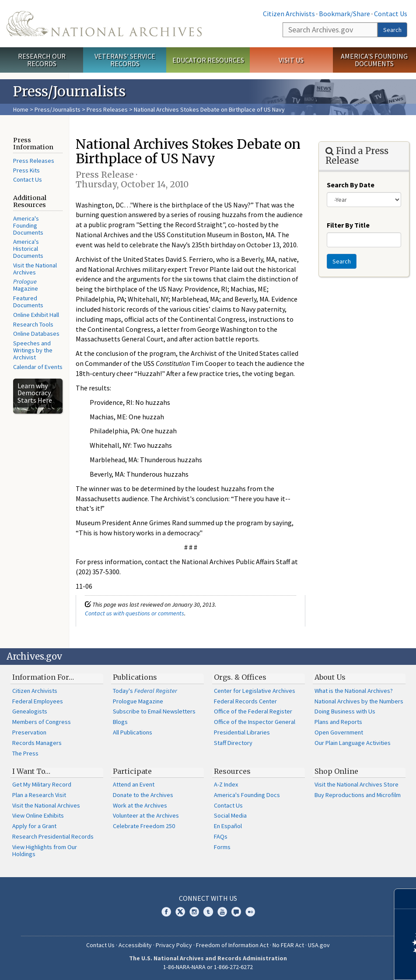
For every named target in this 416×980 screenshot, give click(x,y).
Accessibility (135, 945)
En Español (228, 826)
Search (392, 30)
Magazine (26, 285)
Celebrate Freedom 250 (144, 826)
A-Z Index (226, 784)
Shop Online (336, 771)
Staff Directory (233, 743)
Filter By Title (348, 225)
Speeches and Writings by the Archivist (33, 350)
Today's (145, 691)
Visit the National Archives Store (357, 784)
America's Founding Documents (374, 60)
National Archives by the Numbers (359, 701)
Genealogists (30, 711)
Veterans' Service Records (125, 60)
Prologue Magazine (138, 701)
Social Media (230, 815)
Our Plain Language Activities (353, 743)
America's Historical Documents (28, 249)
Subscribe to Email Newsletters (154, 711)
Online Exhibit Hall (36, 315)
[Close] (406, 899)
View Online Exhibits (38, 815)
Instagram (194, 912)
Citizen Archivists (289, 14)
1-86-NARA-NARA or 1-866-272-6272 (208, 967)
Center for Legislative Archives (255, 691)
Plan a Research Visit (39, 795)
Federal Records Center (245, 701)
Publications (135, 677)
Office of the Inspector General (255, 722)
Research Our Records (42, 60)
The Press (25, 753)
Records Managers (37, 743)
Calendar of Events (38, 367)
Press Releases (107, 109)
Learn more (338, 964)
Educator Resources (208, 60)
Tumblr (208, 912)
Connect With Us (208, 898)
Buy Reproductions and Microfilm (358, 795)
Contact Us (391, 14)
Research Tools (33, 324)
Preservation (29, 732)
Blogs (120, 722)
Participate (132, 771)
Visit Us (291, 60)
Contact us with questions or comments (135, 613)
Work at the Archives (140, 805)
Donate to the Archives (143, 795)
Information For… (43, 677)
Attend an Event (134, 784)
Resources (232, 771)
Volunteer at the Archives (146, 815)
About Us (330, 677)
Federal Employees (38, 701)
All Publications (133, 732)
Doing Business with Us (345, 711)
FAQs (221, 836)
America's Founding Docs (247, 795)
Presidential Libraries (242, 732)
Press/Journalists (58, 109)
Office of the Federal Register (253, 711)
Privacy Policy (174, 945)
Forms (222, 847)
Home (21, 109)
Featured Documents (28, 302)
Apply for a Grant (34, 826)
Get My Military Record (42, 784)
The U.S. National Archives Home (104, 24)
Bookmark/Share (344, 14)
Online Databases (36, 334)
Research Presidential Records (53, 836)
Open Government (339, 732)
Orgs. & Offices (240, 677)
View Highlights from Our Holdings (45, 850)
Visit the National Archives (35, 269)
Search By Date (351, 185)
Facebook (166, 912)
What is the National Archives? (354, 691)
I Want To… (31, 771)
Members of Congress (42, 722)
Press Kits (26, 170)
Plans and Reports (338, 722)
